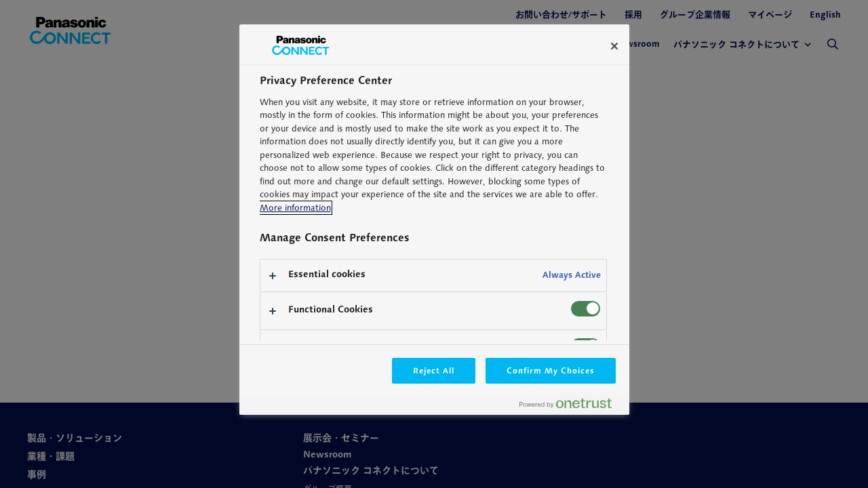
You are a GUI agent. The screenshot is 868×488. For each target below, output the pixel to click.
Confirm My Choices (550, 370)
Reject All (434, 370)
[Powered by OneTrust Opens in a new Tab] (571, 406)
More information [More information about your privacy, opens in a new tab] (295, 208)
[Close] (614, 46)
